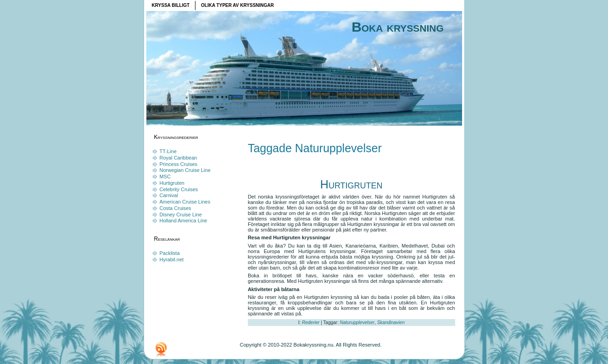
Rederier (311, 323)
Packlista (170, 253)
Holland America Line (184, 221)
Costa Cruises (176, 208)
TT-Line (168, 151)
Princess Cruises (179, 164)
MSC (165, 176)
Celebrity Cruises (179, 189)
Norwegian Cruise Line (185, 170)
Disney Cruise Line (181, 215)
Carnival (169, 195)
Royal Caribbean (178, 158)
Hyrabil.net (172, 259)
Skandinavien (391, 323)
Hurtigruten (172, 183)
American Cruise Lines (185, 202)
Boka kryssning (398, 27)
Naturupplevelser (357, 323)
